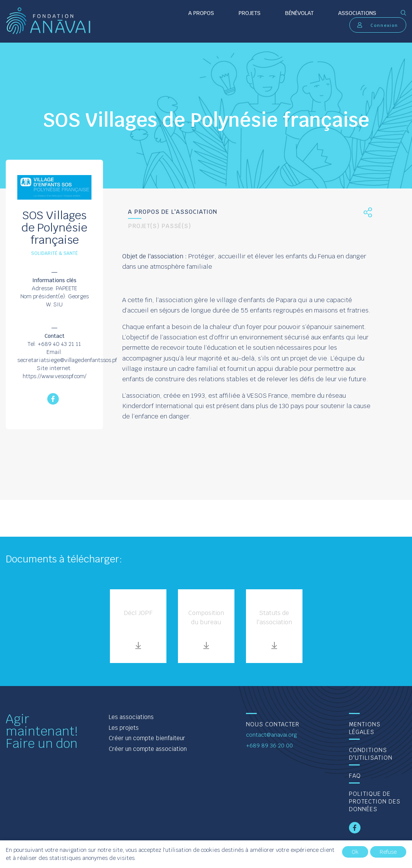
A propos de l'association (173, 212)
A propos (201, 13)
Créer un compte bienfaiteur (147, 738)
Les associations (131, 717)
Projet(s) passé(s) (159, 226)
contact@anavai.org (272, 735)
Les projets (124, 728)
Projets (250, 13)
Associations (357, 13)
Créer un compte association (148, 749)
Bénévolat (299, 13)
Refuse (388, 852)
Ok (355, 852)
